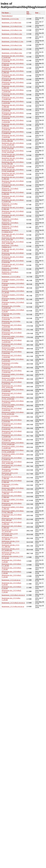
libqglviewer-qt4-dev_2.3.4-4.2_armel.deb (11, 553)
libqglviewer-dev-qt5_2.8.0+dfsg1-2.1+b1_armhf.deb (13, 151)
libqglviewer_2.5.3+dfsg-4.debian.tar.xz (10, 205)
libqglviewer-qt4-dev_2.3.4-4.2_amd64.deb (11, 550)
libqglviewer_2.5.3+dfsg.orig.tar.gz (13, 607)
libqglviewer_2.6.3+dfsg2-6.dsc (12, 26)
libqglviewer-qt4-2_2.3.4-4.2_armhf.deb (10, 474)
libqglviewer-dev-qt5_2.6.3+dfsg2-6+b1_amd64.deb (13, 243)
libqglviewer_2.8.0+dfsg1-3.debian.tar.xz (10, 246)
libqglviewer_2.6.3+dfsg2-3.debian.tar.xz (10, 269)
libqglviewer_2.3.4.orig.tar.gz (11, 580)
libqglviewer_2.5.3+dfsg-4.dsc (11, 23)
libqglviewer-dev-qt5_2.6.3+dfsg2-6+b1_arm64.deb (13, 239)
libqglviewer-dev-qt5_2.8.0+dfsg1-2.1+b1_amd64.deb (13, 155)
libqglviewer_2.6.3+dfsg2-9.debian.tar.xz (10, 227)
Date (37, 13)
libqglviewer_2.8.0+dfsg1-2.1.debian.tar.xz (10, 231)
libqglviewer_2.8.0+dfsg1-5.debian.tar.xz (10, 273)
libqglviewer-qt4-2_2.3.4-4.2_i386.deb (10, 538)
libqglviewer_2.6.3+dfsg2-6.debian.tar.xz (10, 189)
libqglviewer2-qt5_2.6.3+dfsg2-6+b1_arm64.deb (12, 387)
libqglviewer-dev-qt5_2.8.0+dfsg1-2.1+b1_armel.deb (13, 148)
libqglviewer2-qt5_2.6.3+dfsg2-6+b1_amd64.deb (12, 462)
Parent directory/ (7, 16)
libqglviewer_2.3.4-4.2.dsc (10, 19)
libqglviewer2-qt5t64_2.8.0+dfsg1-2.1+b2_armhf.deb (13, 349)
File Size (28, 13)
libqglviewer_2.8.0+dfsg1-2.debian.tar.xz (10, 224)
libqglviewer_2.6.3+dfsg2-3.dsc (12, 49)
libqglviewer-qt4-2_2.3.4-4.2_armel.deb (10, 531)
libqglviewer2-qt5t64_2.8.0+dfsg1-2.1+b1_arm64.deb (13, 398)
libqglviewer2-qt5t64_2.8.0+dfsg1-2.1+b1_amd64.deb (13, 444)
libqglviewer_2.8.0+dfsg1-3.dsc (12, 53)
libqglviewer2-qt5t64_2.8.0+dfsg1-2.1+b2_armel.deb (13, 406)
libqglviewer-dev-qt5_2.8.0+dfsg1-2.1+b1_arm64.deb (13, 144)
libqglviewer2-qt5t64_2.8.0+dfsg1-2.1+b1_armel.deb (13, 379)
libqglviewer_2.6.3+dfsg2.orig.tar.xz (13, 603)
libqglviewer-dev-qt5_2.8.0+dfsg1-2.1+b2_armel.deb (13, 159)
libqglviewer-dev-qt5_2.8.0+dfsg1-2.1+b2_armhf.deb (13, 174)
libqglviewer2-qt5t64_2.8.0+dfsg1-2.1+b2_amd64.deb (13, 451)
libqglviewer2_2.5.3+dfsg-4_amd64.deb (10, 470)
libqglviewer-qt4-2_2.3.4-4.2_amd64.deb (10, 534)
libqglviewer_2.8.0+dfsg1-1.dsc (12, 34)
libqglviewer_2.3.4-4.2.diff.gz (11, 277)
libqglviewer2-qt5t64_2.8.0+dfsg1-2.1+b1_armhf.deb (13, 337)
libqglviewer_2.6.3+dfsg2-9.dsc (12, 38)
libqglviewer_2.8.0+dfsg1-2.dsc (12, 30)
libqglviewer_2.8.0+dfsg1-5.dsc (12, 45)
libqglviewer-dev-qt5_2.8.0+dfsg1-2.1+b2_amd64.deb (13, 170)
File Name (5, 13)
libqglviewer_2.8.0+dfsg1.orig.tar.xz (13, 595)
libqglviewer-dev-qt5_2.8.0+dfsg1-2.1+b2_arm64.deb (13, 167)
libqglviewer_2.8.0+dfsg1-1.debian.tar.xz (10, 220)
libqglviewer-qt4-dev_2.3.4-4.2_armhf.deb (11, 542)
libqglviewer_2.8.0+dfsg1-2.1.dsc (12, 42)
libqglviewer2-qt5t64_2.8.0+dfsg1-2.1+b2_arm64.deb (13, 413)
